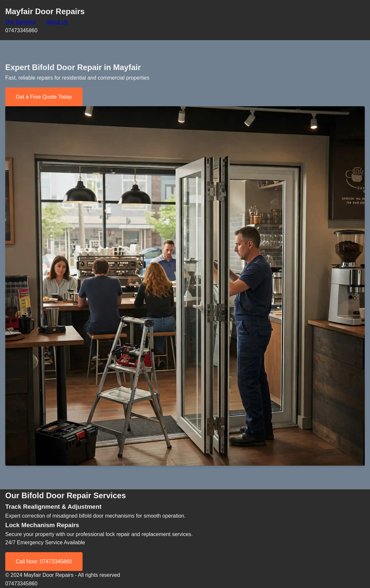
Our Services (20, 22)
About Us (57, 22)
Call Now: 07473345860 (44, 562)
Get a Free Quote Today (44, 97)
